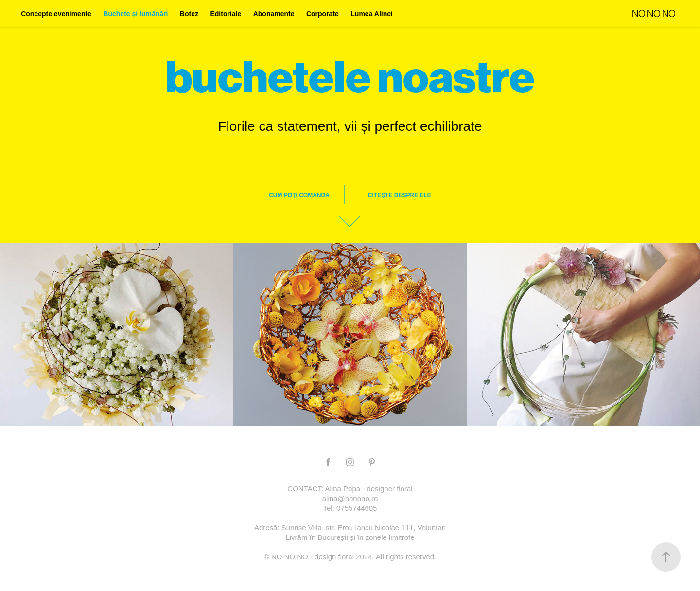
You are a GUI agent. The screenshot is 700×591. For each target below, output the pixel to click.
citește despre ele (400, 195)
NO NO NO (654, 14)
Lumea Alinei (372, 14)
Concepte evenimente (56, 14)
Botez (189, 14)
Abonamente (274, 14)
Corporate (323, 14)
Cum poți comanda (299, 195)
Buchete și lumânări (135, 14)
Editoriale (226, 14)
